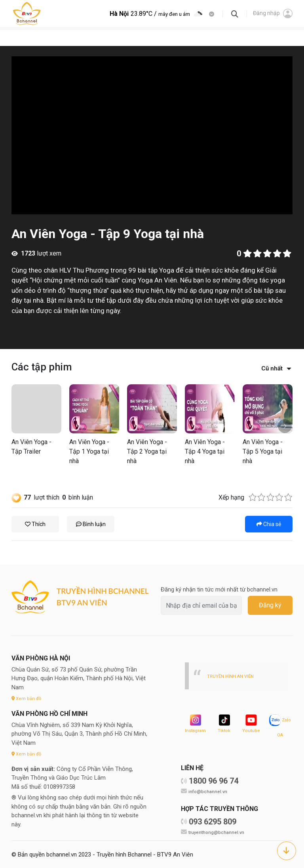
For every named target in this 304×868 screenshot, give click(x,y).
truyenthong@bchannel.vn (218, 832)
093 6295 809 (213, 822)
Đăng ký (270, 605)
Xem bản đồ (28, 698)
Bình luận (91, 524)
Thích (35, 524)
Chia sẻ (269, 524)
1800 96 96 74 (214, 781)
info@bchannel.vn (209, 791)
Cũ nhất (272, 368)
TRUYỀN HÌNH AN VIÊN (233, 676)
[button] (285, 426)
